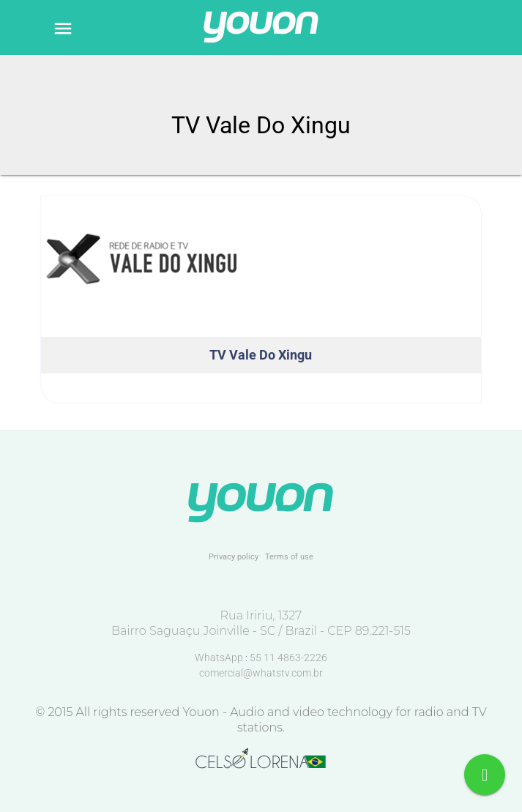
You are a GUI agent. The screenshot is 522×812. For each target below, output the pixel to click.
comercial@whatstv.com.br (261, 673)
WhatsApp (220, 658)
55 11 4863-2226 (288, 658)
